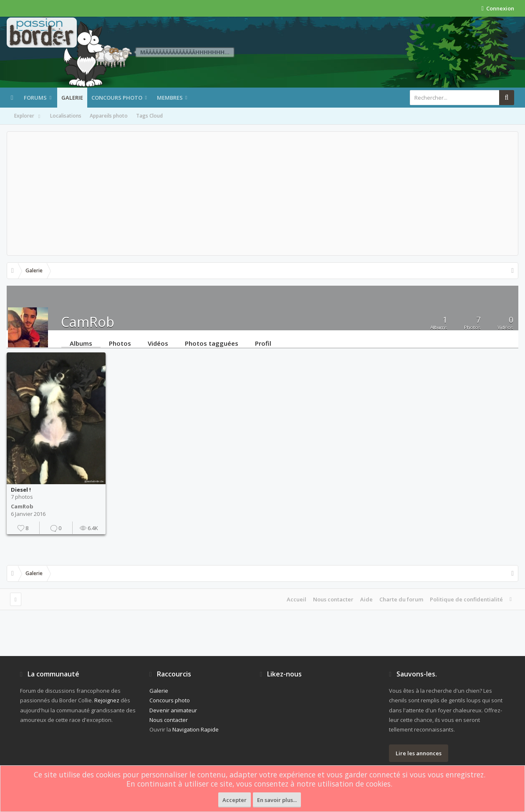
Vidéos (158, 343)
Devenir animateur (173, 710)
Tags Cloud (149, 116)
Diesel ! (21, 490)
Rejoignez (107, 700)
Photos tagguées (212, 343)
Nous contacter (333, 599)
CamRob (22, 506)
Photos (120, 343)
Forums (35, 98)
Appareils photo (109, 116)
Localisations (66, 116)
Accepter (235, 800)
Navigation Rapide (196, 729)
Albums (81, 343)
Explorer (28, 116)
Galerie (72, 98)
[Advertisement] (262, 194)
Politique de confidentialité (466, 599)
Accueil (297, 599)
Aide (366, 599)
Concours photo (117, 98)
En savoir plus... (277, 800)
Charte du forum (401, 599)
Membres (170, 98)
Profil (263, 343)
